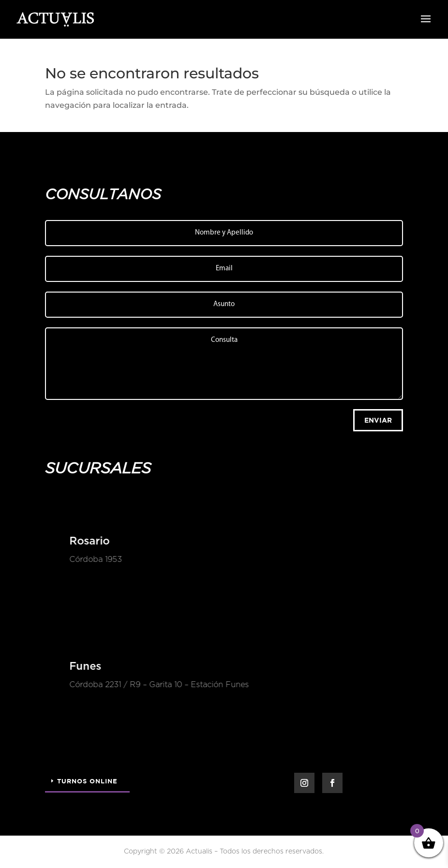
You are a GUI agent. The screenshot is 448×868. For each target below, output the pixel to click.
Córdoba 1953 (95, 559)
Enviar (378, 420)
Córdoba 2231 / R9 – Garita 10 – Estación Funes (158, 685)
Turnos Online (87, 781)
